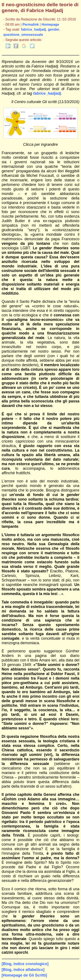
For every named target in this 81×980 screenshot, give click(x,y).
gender (54, 29)
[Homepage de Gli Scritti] (24, 975)
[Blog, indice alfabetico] (23, 970)
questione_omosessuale (23, 35)
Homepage (50, 24)
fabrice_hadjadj (33, 29)
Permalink (31, 24)
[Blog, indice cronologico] (25, 964)
